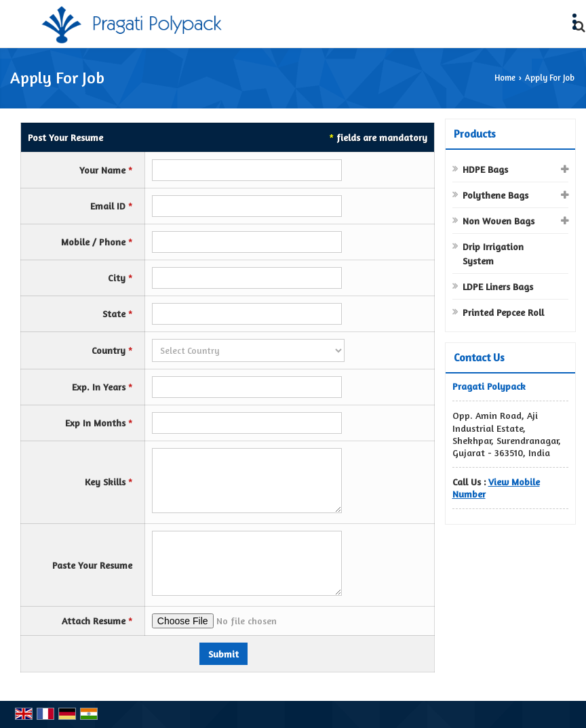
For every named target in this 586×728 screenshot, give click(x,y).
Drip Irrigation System (493, 254)
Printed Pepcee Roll (503, 312)
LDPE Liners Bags (498, 286)
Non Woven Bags (499, 221)
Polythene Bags (495, 195)
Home (505, 78)
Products (475, 134)
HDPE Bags (485, 169)
